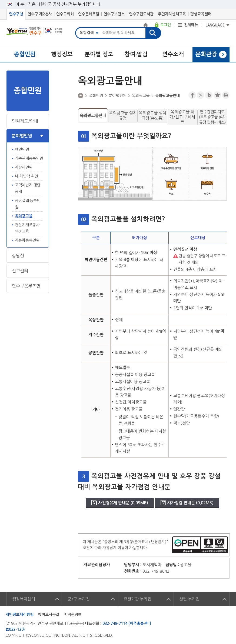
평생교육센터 (201, 14)
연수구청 (16, 14)
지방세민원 (24, 167)
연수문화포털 (89, 14)
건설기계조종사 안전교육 (27, 228)
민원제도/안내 (25, 121)
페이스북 (192, 95)
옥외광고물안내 (93, 116)
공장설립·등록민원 (28, 204)
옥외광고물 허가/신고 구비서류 (182, 117)
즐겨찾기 (217, 95)
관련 (189, 599)
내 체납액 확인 (26, 176)
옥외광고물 (24, 216)
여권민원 (22, 149)
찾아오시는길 (49, 615)
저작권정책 (73, 615)
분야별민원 (22, 136)
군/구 (79, 599)
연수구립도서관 (141, 14)
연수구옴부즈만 (26, 286)
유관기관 (137, 599)
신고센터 (20, 271)
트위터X (201, 95)
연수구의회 (65, 14)
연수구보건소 (114, 14)
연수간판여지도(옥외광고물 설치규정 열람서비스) (212, 117)
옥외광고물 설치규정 (123, 116)
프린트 (226, 95)
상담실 (18, 256)
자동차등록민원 (27, 240)
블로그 (209, 95)
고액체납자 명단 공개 (28, 188)
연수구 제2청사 (40, 14)
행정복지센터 (24, 599)
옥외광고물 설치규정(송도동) (152, 116)
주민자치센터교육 (172, 14)
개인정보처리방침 (19, 615)
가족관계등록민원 (29, 158)
